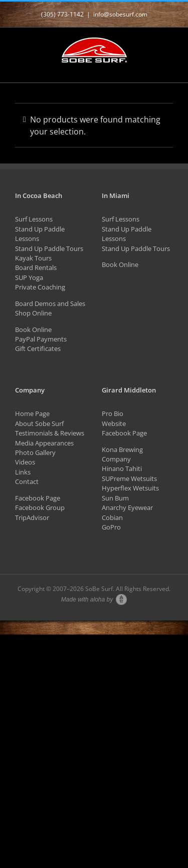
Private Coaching (40, 287)
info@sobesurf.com (120, 14)
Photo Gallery (35, 452)
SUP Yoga (29, 277)
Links (23, 472)
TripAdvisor (32, 517)
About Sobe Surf (39, 423)
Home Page (32, 413)
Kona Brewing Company (122, 454)
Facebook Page (38, 498)
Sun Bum (115, 498)
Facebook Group (40, 507)
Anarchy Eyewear (127, 507)
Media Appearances (44, 443)
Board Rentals (36, 267)
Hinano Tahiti (122, 468)
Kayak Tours (33, 258)
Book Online (33, 329)
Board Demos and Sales (50, 303)
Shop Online (33, 313)
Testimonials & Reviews (50, 433)
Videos (25, 462)
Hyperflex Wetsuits (130, 488)
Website (114, 423)
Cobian (112, 517)
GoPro (111, 527)
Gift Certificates (38, 348)
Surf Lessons (34, 219)
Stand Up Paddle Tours (49, 248)
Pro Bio (113, 413)
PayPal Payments (41, 339)
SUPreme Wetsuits (129, 478)
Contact (27, 481)
